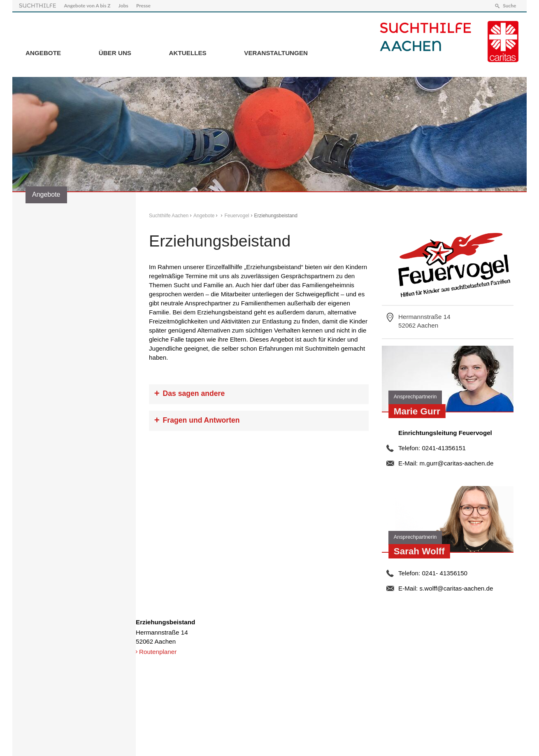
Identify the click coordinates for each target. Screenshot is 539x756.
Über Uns (115, 53)
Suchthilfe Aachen (169, 216)
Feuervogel (237, 216)
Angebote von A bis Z (87, 6)
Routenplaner (158, 652)
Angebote (43, 53)
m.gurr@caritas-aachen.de (456, 463)
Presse (143, 6)
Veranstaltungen (276, 53)
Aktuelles (188, 53)
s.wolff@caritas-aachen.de (456, 588)
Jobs (123, 6)
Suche (509, 6)
